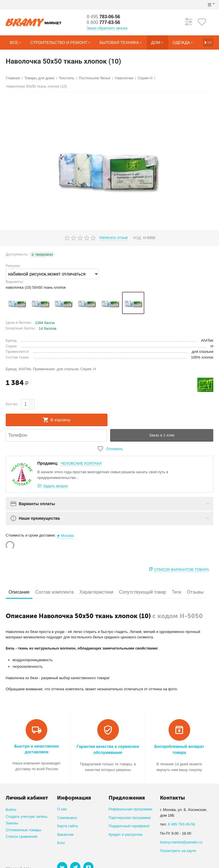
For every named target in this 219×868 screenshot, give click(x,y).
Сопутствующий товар (143, 592)
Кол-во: (12, 404)
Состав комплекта (55, 592)
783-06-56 (104, 17)
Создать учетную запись (27, 817)
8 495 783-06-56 (182, 824)
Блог (61, 843)
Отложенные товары (24, 830)
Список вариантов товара (182, 569)
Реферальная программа (130, 809)
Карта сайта (67, 826)
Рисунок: (13, 266)
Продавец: (48, 463)
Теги (177, 592)
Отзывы (195, 592)
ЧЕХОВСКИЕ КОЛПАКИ (81, 463)
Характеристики (96, 592)
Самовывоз (67, 818)
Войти (11, 810)
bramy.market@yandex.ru (181, 842)
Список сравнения (22, 836)
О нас (62, 809)
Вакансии (65, 834)
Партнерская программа (130, 818)
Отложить (109, 449)
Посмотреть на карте (178, 851)
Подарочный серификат (129, 826)
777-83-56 (104, 22)
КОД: (137, 238)
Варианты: (15, 282)
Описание (19, 592)
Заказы (12, 823)
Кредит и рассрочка (126, 834)
